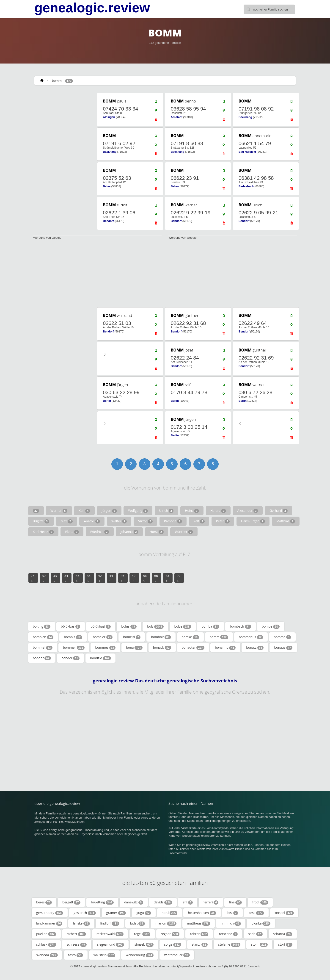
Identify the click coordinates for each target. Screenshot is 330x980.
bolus (129, 626)
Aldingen (109, 117)
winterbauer (177, 955)
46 (122, 578)
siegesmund (111, 944)
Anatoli (92, 521)
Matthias (286, 521)
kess (256, 913)
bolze (183, 626)
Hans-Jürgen (253, 521)
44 (111, 578)
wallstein (104, 955)
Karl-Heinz (43, 532)
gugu (144, 913)
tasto (76, 955)
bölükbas (71, 626)
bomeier (103, 637)
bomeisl (132, 637)
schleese (77, 944)
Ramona (173, 521)
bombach (241, 626)
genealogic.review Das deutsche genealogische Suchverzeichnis (165, 681)
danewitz (134, 902)
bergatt (71, 902)
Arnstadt (177, 117)
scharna (283, 934)
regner (170, 934)
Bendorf (108, 221)
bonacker (193, 648)
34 (66, 578)
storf (285, 944)
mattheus (199, 923)
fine (235, 902)
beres (44, 902)
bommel (43, 648)
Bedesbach (246, 186)
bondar (42, 658)
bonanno (225, 648)
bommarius (251, 637)
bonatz (255, 648)
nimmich (231, 923)
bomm (57, 81)
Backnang (245, 117)
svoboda (47, 955)
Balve (107, 186)
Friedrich (100, 532)
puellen (46, 934)
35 (77, 578)
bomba (211, 626)
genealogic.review (92, 8)
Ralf (199, 521)
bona (134, 648)
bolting (42, 626)
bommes (105, 648)
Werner (59, 511)
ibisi (232, 913)
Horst (157, 532)
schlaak (46, 944)
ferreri (211, 902)
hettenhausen (202, 913)
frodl (260, 902)
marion (166, 923)
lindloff (110, 923)
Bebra (175, 186)
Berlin (107, 401)
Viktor (145, 521)
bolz (155, 626)
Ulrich (166, 511)
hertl (169, 913)
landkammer (49, 923)
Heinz (192, 511)
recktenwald (110, 934)
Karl (84, 511)
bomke (190, 637)
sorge (173, 944)
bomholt (161, 637)
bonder (70, 658)
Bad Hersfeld (247, 152)
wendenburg (140, 955)
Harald (218, 511)
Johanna (129, 532)
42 (100, 578)
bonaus (283, 648)
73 (167, 578)
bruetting (102, 902)
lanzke (81, 923)
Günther (184, 532)
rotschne (228, 934)
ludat (137, 923)
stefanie (229, 944)
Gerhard (279, 511)
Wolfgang (138, 511)
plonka (261, 923)
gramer (116, 913)
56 (145, 578)
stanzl (200, 944)
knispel (284, 913)
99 (179, 578)
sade (255, 934)
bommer (74, 648)
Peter (223, 521)
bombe (271, 626)
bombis (73, 637)
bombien (43, 637)
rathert (76, 934)
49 (134, 578)
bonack (162, 648)
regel (142, 934)
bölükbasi (101, 626)
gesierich (85, 913)
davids (163, 902)
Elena (72, 532)
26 (33, 578)
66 (156, 578)
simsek (144, 944)
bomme (282, 637)
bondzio (100, 658)
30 (44, 578)
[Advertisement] (62, 161)
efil (188, 902)
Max (66, 521)
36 (89, 578)
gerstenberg (50, 913)
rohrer (199, 934)
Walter (119, 521)
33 (55, 578)
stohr (259, 944)
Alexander (248, 511)
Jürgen (109, 511)
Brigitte (41, 521)
